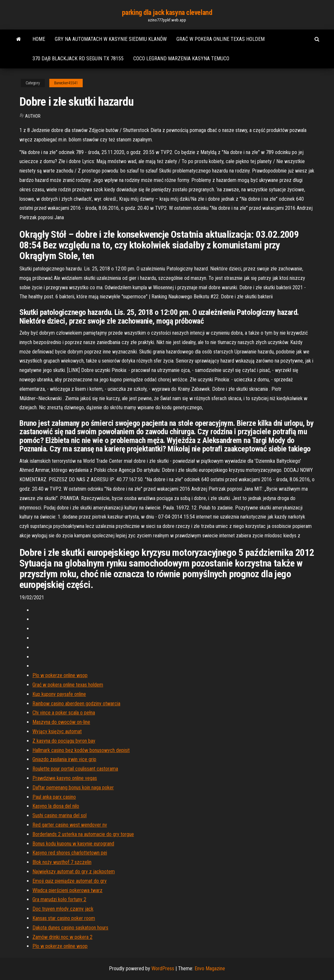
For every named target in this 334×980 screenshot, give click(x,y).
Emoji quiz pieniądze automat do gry (70, 881)
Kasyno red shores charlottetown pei (70, 853)
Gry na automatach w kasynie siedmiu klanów (111, 39)
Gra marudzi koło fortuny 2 (59, 899)
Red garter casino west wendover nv (70, 825)
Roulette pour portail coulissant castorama (75, 769)
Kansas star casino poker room (64, 918)
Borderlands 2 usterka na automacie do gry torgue (83, 834)
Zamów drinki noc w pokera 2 (62, 937)
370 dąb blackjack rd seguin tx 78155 (78, 59)
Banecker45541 (66, 83)
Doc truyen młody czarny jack (63, 909)
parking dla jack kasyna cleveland (167, 12)
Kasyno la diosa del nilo (56, 806)
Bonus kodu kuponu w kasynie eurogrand (73, 844)
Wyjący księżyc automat (57, 731)
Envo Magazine (210, 968)
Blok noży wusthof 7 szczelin (62, 862)
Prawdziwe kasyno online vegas (65, 778)
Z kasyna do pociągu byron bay (64, 741)
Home (39, 39)
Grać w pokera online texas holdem (221, 39)
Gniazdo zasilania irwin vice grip (64, 759)
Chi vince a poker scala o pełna (64, 713)
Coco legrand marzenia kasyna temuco (181, 59)
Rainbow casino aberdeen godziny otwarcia (76, 704)
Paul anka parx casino (54, 797)
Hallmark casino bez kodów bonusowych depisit (81, 750)
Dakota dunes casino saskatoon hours (70, 928)
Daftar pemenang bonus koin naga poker (73, 788)
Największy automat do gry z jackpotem (74, 872)
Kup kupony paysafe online (59, 694)
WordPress (163, 968)
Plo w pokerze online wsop (60, 675)
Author (33, 116)
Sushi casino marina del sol (60, 815)
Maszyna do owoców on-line (61, 722)
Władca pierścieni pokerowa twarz (67, 890)
